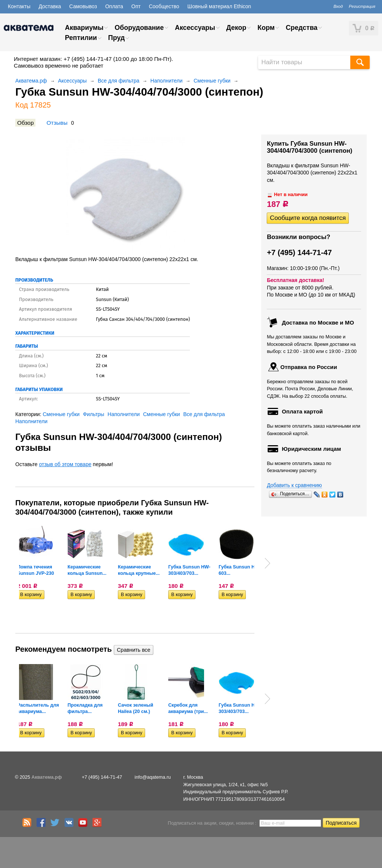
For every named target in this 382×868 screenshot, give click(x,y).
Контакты (19, 6)
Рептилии (81, 38)
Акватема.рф (31, 81)
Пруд (117, 38)
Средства (302, 28)
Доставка (50, 6)
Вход (338, 6)
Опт (136, 6)
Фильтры (93, 414)
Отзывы (57, 123)
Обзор (25, 123)
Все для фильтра (119, 81)
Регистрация (362, 6)
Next (267, 563)
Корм (266, 28)
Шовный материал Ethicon (219, 6)
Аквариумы (84, 28)
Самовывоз (83, 6)
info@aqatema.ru (153, 777)
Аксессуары (195, 28)
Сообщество (164, 6)
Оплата (114, 6)
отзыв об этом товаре (65, 464)
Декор (236, 28)
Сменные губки (212, 81)
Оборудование (139, 28)
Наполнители (166, 81)
